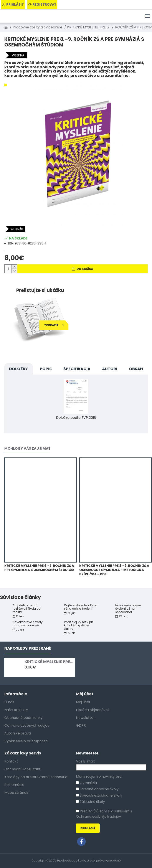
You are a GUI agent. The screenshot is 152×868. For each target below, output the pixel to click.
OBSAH (136, 369)
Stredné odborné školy (97, 789)
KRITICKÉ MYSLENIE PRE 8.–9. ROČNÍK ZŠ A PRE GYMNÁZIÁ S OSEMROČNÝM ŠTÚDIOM (49, 662)
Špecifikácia (77, 369)
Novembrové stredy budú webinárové (28, 624)
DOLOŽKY (19, 369)
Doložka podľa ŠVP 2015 (76, 418)
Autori (110, 369)
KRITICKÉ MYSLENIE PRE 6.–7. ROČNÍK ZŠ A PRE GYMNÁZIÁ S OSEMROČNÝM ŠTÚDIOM (39, 568)
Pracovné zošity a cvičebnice (37, 27)
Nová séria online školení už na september (128, 609)
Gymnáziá (86, 783)
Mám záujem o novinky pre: (99, 776)
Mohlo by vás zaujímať (27, 449)
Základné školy (90, 802)
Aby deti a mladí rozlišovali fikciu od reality (27, 609)
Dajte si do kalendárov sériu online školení (81, 607)
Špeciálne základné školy (99, 795)
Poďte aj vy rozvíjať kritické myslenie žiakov (78, 625)
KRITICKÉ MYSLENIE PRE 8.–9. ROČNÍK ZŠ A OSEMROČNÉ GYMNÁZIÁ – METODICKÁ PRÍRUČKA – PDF (114, 570)
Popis (46, 369)
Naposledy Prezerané (28, 648)
